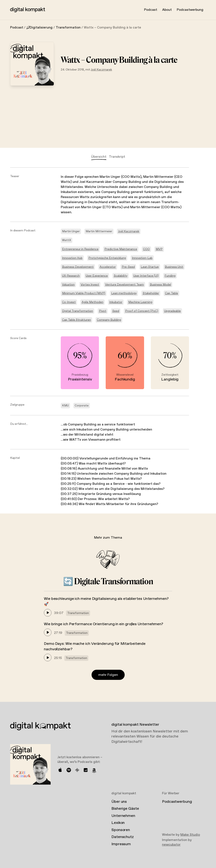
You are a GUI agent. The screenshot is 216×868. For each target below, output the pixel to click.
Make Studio (190, 835)
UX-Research (71, 276)
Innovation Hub (72, 258)
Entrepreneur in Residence (80, 249)
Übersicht (99, 157)
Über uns (119, 802)
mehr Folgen (108, 675)
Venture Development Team (124, 285)
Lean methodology (124, 293)
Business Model (160, 285)
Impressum (121, 844)
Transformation (68, 28)
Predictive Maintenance (121, 249)
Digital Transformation (78, 311)
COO (146, 249)
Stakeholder (151, 293)
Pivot (103, 311)
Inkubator (116, 302)
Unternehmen (123, 816)
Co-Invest (69, 302)
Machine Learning (140, 302)
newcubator (171, 845)
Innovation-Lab (142, 258)
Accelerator (108, 267)
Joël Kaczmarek (101, 70)
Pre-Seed (128, 267)
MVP (159, 249)
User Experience (97, 276)
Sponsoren (121, 830)
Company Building (109, 320)
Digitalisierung (39, 28)
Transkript (117, 157)
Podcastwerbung (190, 10)
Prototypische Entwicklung (107, 258)
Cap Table (171, 293)
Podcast (151, 10)
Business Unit (174, 267)
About (167, 10)
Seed (116, 311)
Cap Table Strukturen (76, 320)
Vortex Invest (90, 285)
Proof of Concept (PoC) (142, 311)
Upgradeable (172, 311)
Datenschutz (123, 837)
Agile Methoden (92, 302)
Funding (170, 276)
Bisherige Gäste (125, 809)
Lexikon (118, 823)
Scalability (121, 276)
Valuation (68, 285)
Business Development (78, 267)
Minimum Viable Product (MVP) (84, 293)
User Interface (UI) (146, 276)
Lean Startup (150, 267)
